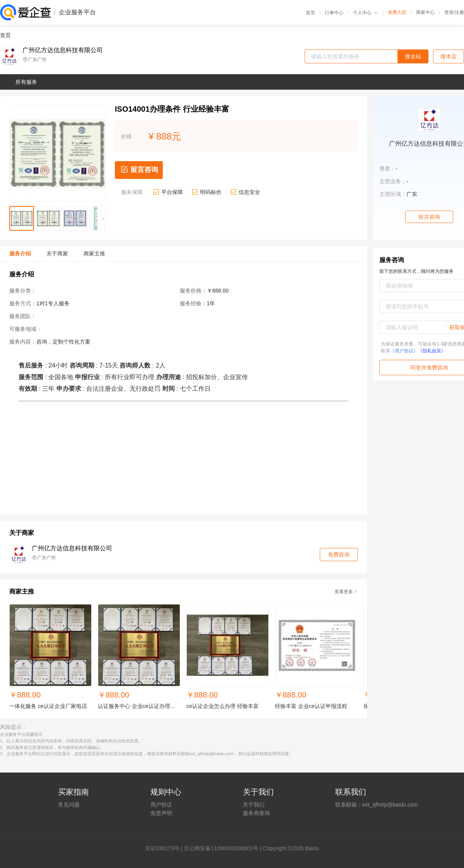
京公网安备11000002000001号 (221, 848)
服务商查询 (256, 813)
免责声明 (161, 813)
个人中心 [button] (366, 13)
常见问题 (69, 805)
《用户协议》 (404, 351)
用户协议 (161, 805)
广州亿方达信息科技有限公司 (63, 50)
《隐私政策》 (432, 351)
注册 (459, 12)
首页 (310, 13)
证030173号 (165, 848)
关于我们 (254, 805)
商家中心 (425, 12)
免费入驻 (397, 12)
